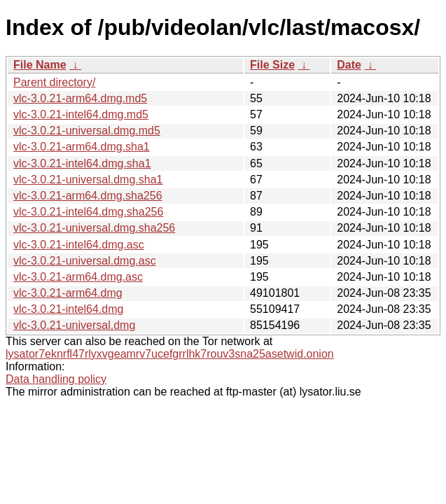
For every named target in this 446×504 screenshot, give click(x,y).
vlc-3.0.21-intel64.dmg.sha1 (82, 163)
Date (349, 65)
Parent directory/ (54, 82)
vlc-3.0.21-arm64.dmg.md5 (80, 98)
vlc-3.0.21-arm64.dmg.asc (78, 277)
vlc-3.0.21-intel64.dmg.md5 (81, 114)
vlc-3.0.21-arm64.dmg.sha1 (82, 147)
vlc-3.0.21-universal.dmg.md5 (87, 131)
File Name (40, 65)
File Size (272, 65)
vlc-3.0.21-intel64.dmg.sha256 (88, 212)
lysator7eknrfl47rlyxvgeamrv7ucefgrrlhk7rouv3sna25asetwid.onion (170, 354)
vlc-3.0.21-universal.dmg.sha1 (88, 180)
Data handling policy (56, 379)
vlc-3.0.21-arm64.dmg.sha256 (88, 196)
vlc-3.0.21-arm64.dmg (68, 293)
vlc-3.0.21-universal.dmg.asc (85, 261)
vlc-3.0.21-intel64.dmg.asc (79, 245)
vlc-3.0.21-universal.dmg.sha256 (94, 228)
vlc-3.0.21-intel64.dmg (68, 309)
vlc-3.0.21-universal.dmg (74, 325)
